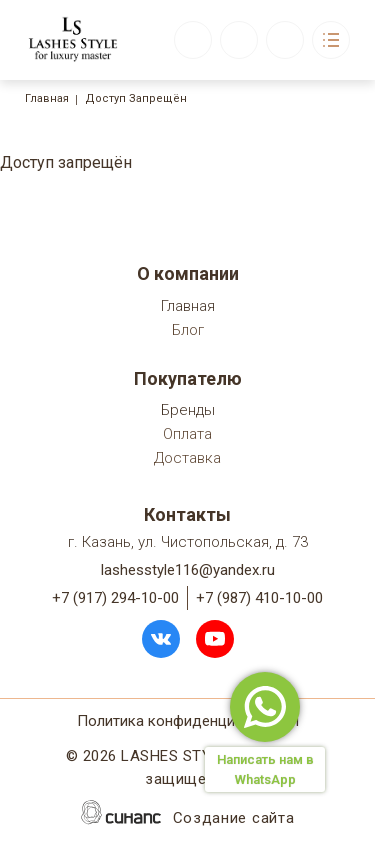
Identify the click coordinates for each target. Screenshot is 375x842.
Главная (47, 98)
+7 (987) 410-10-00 (259, 598)
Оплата (187, 435)
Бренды (188, 411)
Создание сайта (234, 819)
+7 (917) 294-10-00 (115, 598)
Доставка (187, 459)
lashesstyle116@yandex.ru (188, 570)
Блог (188, 331)
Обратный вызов (193, 40)
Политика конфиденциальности (188, 722)
